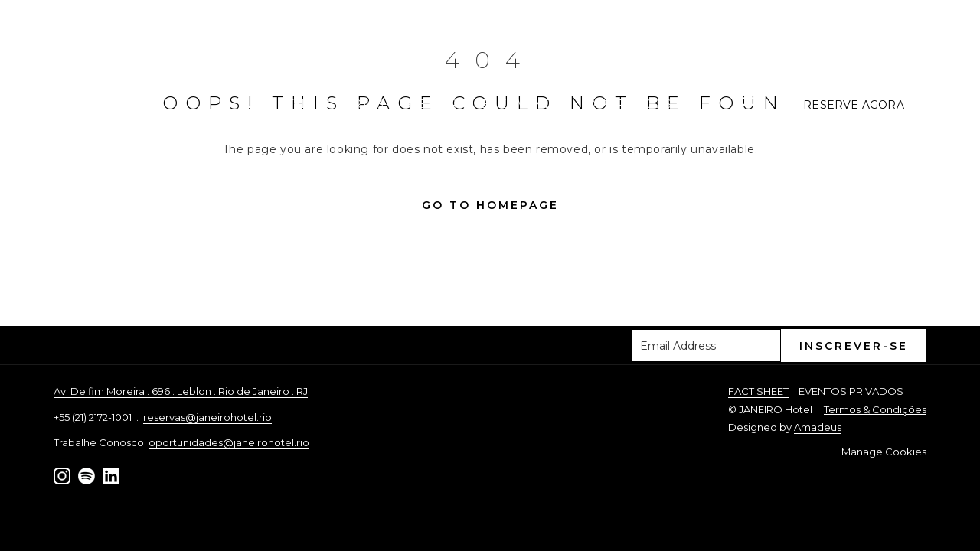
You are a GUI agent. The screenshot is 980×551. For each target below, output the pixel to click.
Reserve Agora (854, 105)
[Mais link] (753, 104)
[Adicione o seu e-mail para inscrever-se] (706, 346)
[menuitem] (282, 104)
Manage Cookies (884, 452)
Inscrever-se (854, 346)
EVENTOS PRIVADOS (851, 391)
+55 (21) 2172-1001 (870, 40)
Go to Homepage (490, 205)
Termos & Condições (875, 409)
